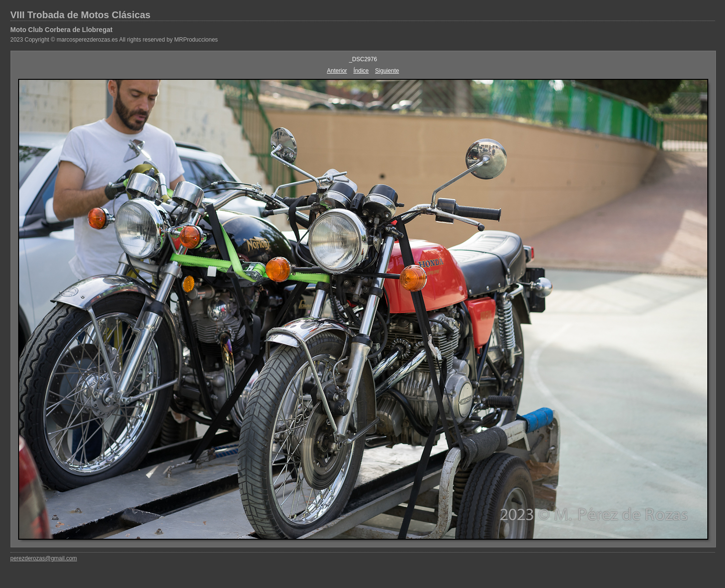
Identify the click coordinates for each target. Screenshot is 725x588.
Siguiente (387, 71)
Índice (361, 71)
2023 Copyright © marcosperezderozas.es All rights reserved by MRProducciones (114, 40)
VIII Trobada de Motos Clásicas (81, 15)
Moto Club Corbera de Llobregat (62, 30)
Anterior (337, 71)
